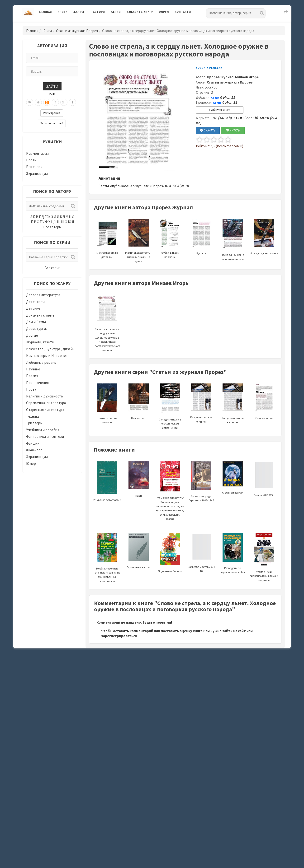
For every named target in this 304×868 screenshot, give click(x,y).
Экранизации (37, 174)
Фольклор (34, 450)
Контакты (183, 12)
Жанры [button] (79, 12)
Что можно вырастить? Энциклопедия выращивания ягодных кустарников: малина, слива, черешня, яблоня (170, 497)
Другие (32, 335)
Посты (31, 160)
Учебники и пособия (43, 430)
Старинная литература (45, 410)
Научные (33, 369)
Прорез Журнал (220, 77)
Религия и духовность (45, 396)
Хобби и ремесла (209, 68)
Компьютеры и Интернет (47, 356)
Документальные (40, 315)
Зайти (52, 86)
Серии (116, 12)
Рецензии (34, 167)
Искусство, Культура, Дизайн (50, 349)
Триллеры (34, 423)
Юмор (31, 464)
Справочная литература (46, 403)
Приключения (38, 383)
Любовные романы (41, 362)
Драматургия (37, 329)
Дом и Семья (36, 322)
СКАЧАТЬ (208, 130)
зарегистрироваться (119, 636)
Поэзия (32, 376)
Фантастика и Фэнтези (45, 436)
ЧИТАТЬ (233, 130)
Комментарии (38, 153)
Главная (45, 12)
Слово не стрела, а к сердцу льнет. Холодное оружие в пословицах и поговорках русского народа (107, 329)
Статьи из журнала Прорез (77, 31)
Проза (31, 389)
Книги (63, 12)
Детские (33, 308)
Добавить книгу (140, 12)
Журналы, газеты (40, 342)
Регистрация (52, 113)
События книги (220, 110)
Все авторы (52, 227)
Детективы (36, 302)
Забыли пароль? (52, 123)
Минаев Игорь (247, 77)
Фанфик (33, 443)
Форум (164, 12)
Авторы (99, 12)
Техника (33, 416)
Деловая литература (43, 295)
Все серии (52, 268)
